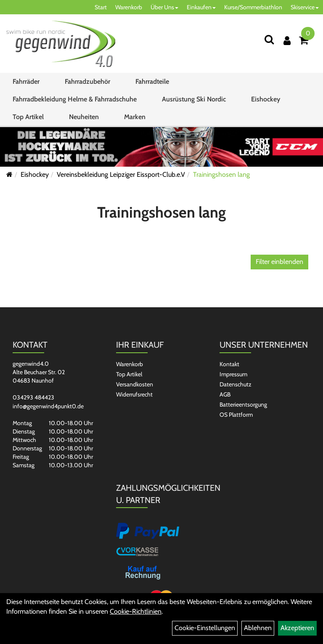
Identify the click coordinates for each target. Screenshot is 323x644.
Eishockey (266, 99)
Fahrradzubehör (87, 81)
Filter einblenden (279, 262)
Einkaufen (201, 7)
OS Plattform (236, 415)
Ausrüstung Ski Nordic (194, 99)
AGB (225, 394)
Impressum (233, 374)
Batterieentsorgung (243, 404)
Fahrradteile (152, 81)
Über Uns (164, 7)
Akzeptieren (297, 628)
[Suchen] (269, 39)
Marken (135, 117)
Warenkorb (129, 7)
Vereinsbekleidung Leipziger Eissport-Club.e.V (121, 174)
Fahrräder (26, 81)
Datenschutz (236, 384)
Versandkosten (135, 384)
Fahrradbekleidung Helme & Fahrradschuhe (75, 99)
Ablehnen (258, 628)
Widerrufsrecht (134, 394)
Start (101, 7)
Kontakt (229, 364)
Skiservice (305, 7)
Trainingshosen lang (221, 174)
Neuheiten (84, 117)
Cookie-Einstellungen (205, 628)
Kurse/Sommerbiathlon (253, 7)
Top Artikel (28, 117)
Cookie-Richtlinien (136, 611)
